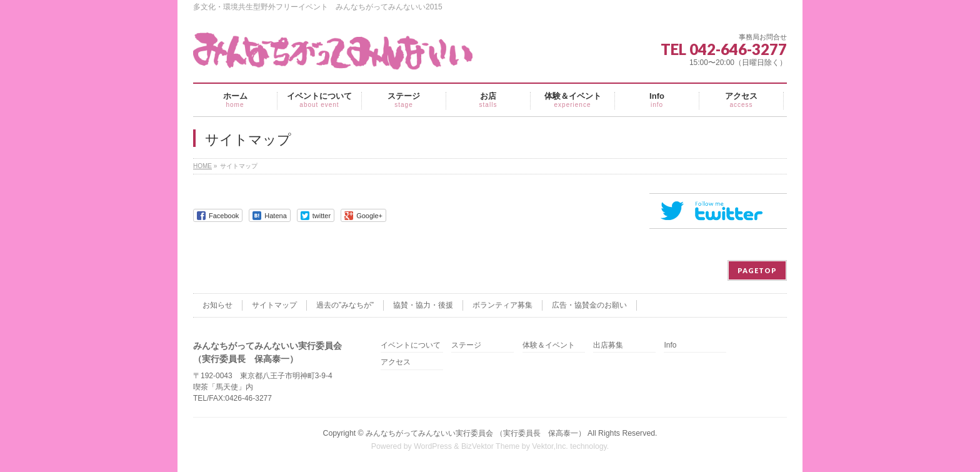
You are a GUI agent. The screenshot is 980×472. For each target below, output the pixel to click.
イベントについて (411, 345)
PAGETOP (757, 270)
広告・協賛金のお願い (589, 305)
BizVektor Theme (491, 446)
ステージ (466, 345)
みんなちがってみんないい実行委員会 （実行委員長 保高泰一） (475, 433)
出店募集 (608, 345)
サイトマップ (274, 305)
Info (670, 345)
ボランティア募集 (502, 305)
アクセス (396, 362)
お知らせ (217, 305)
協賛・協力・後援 (423, 305)
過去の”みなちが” (345, 305)
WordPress (433, 446)
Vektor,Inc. (550, 446)
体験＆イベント (549, 345)
